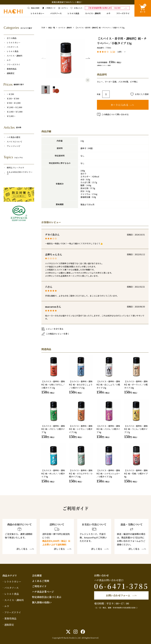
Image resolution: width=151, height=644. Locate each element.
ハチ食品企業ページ (43, 592)
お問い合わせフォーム (118, 595)
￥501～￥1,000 (14, 103)
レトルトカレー (37, 13)
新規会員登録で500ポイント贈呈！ (67, 2)
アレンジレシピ (13, 146)
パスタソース (56, 13)
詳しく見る (22, 549)
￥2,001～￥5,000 (15, 112)
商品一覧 (52, 28)
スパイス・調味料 (93, 13)
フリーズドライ (123, 13)
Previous (44, 58)
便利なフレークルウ (15, 168)
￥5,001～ (11, 116)
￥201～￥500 (13, 99)
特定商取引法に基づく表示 (47, 597)
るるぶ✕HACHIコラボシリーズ (20, 173)
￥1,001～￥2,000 (14, 107)
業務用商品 (12, 69)
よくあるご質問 (41, 581)
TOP (43, 28)
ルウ (108, 13)
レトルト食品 (73, 13)
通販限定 (11, 73)
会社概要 (37, 575)
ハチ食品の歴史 (14, 137)
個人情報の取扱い (42, 602)
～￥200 (10, 94)
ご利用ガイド (39, 586)
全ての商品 (12, 38)
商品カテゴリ (10, 575)
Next (88, 58)
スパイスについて (14, 142)
